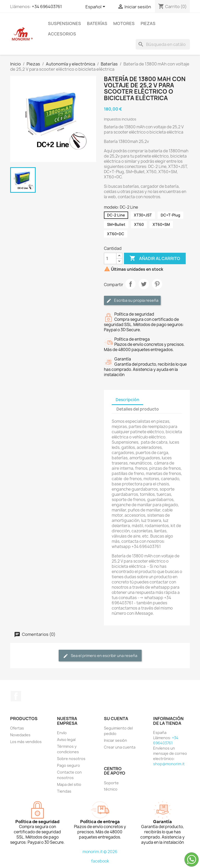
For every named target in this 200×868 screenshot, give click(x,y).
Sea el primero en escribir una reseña (100, 656)
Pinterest (157, 284)
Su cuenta (116, 719)
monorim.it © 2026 (100, 852)
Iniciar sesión (115, 740)
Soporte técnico (111, 786)
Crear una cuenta (120, 747)
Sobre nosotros (71, 759)
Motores (124, 23)
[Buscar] (163, 44)
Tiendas (64, 791)
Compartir (130, 284)
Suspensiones (64, 23)
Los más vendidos (26, 742)
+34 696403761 (47, 7)
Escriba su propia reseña (132, 301)
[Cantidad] (110, 258)
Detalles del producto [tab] (138, 409)
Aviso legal (66, 740)
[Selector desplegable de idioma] (96, 7)
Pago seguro (68, 765)
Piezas (148, 23)
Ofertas (17, 728)
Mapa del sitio (69, 784)
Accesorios (62, 34)
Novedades (20, 735)
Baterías (97, 23)
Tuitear (144, 284)
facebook (100, 861)
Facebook (16, 696)
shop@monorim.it (169, 764)
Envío (62, 733)
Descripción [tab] (127, 400)
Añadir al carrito (155, 258)
